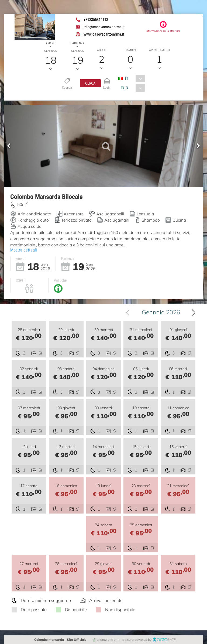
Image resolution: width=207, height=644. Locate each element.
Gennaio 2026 (161, 312)
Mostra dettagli (24, 250)
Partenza (77, 43)
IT (127, 78)
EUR (125, 88)
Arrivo (50, 43)
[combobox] (134, 78)
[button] (90, 83)
